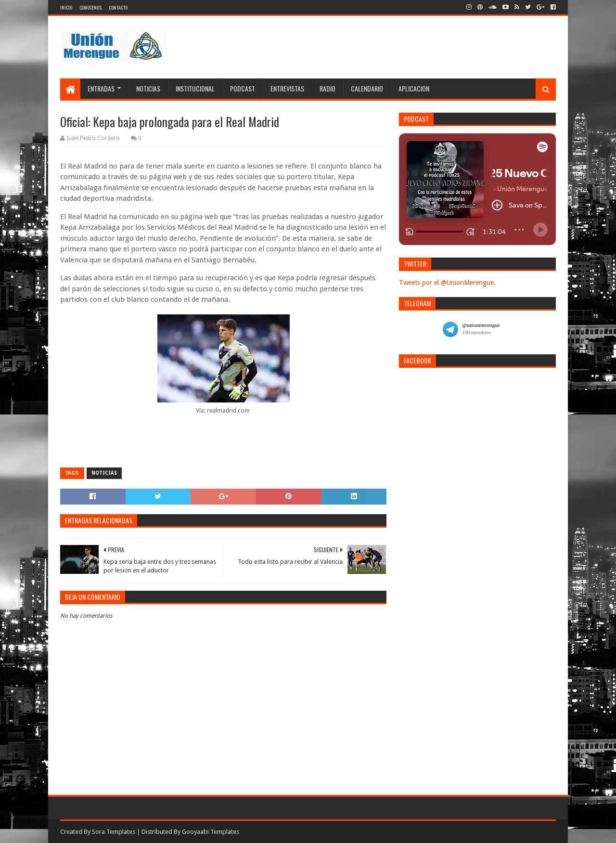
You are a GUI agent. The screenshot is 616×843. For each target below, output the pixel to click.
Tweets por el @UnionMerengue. (447, 283)
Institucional (195, 88)
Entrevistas (287, 88)
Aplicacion (414, 88)
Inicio (66, 7)
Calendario (367, 88)
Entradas (101, 88)
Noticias (148, 88)
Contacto (118, 7)
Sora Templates (114, 832)
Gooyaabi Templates (211, 832)
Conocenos (90, 7)
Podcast (243, 88)
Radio (327, 88)
